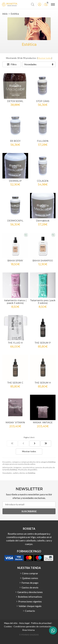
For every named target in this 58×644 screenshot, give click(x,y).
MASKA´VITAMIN (15, 423)
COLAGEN (43, 181)
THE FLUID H (15, 343)
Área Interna (28, 630)
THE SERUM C (15, 383)
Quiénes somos (30, 578)
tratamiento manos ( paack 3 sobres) (15, 302)
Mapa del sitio (11, 623)
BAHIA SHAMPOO (43, 261)
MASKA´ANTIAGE (43, 423)
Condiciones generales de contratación (33, 626)
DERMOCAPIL (15, 221)
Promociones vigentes (30, 601)
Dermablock (43, 221)
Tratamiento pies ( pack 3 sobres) (43, 302)
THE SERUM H (43, 383)
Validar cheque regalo (30, 606)
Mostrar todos (45, 58)
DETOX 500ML (15, 101)
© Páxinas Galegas (29, 635)
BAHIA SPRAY (15, 261)
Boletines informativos (30, 597)
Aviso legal (24, 623)
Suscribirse (29, 511)
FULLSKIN (43, 141)
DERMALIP (15, 181)
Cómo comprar (30, 573)
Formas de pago (30, 583)
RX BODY (15, 141)
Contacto (30, 611)
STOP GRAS (43, 101)
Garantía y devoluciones (30, 592)
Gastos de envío (30, 587)
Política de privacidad (41, 623)
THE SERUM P (43, 343)
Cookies (8, 626)
